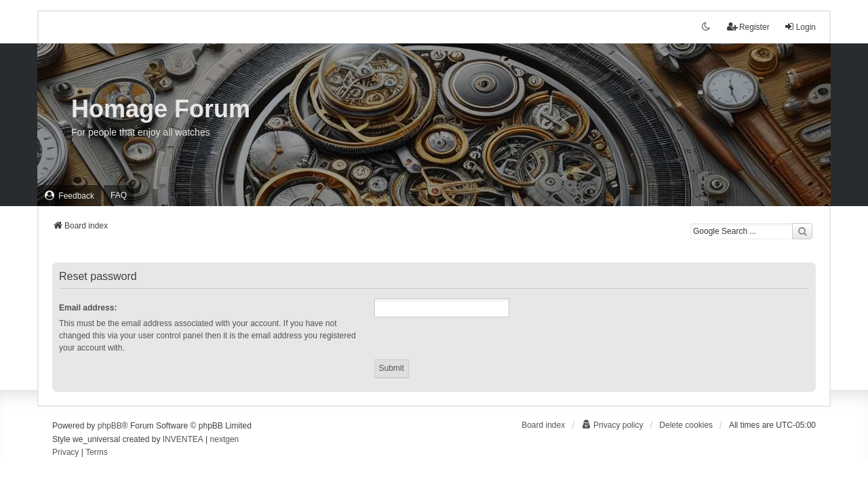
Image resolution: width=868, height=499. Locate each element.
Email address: (88, 308)
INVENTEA (183, 439)
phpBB (110, 426)
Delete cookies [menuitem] (686, 425)
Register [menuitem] (748, 27)
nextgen (225, 439)
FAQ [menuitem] (119, 195)
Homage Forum (161, 109)
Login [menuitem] (800, 27)
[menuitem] (69, 196)
